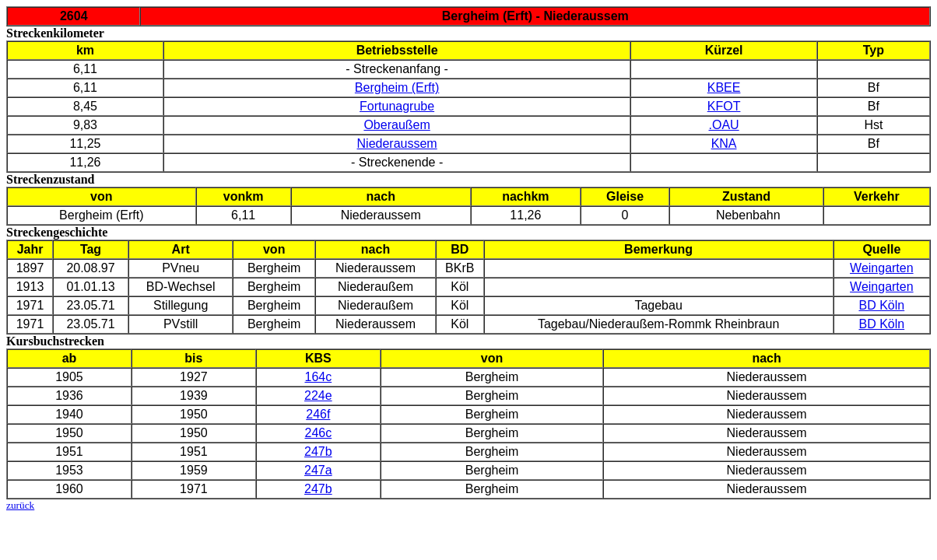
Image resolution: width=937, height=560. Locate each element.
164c (318, 377)
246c (318, 433)
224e (318, 395)
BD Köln (881, 305)
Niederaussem (397, 143)
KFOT (724, 106)
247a (318, 470)
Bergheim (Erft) (397, 87)
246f (318, 414)
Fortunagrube (397, 106)
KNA (724, 143)
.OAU (724, 125)
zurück (20, 505)
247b (318, 451)
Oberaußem (397, 125)
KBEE (724, 87)
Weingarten (882, 268)
